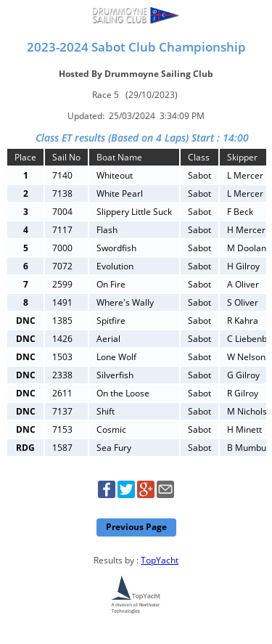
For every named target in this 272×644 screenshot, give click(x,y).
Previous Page (136, 527)
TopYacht (160, 560)
